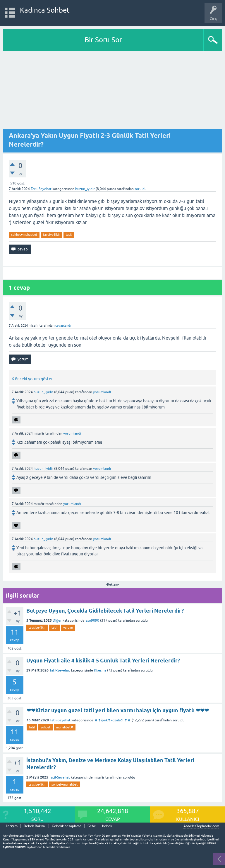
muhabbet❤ (65, 727)
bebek (107, 826)
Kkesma (100, 670)
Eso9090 (92, 621)
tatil (69, 235)
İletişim (12, 826)
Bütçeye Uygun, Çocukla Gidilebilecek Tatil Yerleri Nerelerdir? (105, 611)
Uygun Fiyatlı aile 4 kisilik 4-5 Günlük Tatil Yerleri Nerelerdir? (103, 661)
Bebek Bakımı (35, 826)
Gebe (92, 826)
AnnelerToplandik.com (201, 826)
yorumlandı (102, 392)
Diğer (57, 621)
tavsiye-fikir (51, 235)
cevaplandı (63, 325)
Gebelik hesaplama (67, 826)
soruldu (141, 189)
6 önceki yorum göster (32, 379)
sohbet (45, 727)
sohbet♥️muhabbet (24, 235)
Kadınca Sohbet (45, 10)
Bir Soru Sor (103, 40)
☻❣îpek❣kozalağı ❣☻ (113, 720)
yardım (68, 628)
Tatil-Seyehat (41, 189)
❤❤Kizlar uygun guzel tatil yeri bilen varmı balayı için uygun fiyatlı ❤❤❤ (118, 710)
